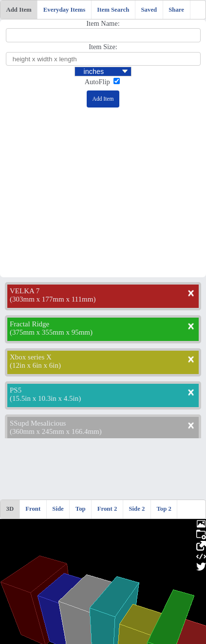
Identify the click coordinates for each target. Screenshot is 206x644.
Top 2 (164, 509)
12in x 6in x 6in (35, 365)
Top (81, 509)
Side (58, 509)
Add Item (19, 10)
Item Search (113, 10)
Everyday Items (64, 10)
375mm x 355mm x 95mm (51, 332)
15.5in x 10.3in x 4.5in (45, 398)
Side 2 (137, 509)
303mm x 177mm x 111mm (53, 299)
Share (176, 10)
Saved (149, 10)
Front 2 (107, 509)
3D (10, 509)
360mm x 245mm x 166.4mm (56, 431)
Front (33, 509)
